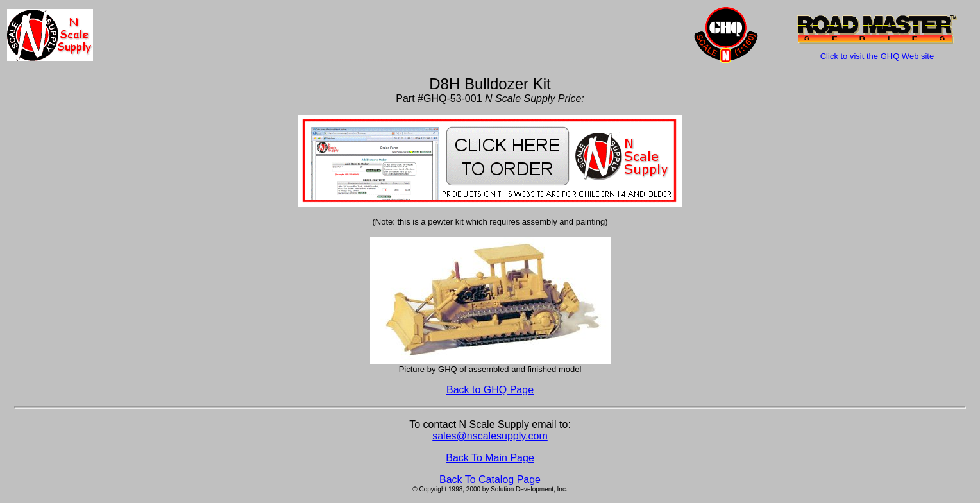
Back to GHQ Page (490, 390)
